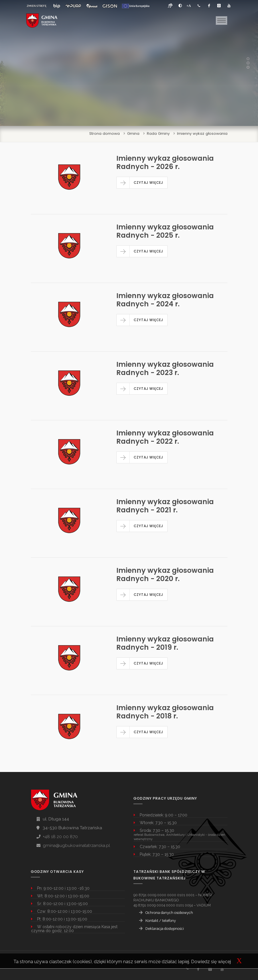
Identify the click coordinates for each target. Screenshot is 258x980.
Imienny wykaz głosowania (202, 134)
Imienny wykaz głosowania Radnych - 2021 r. (165, 506)
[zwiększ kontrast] (180, 6)
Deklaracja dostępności (165, 929)
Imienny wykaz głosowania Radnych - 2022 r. (165, 437)
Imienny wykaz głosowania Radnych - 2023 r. (165, 368)
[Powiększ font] (189, 6)
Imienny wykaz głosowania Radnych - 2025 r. (165, 231)
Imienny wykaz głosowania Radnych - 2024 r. (165, 300)
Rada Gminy (158, 134)
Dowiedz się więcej (211, 962)
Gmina (133, 134)
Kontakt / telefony (161, 921)
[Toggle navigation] (222, 21)
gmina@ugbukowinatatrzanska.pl (76, 845)
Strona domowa (104, 134)
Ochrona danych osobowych (169, 913)
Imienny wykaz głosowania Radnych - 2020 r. (165, 574)
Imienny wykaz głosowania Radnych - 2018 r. (165, 712)
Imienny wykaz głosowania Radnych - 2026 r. (165, 162)
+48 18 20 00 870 (60, 837)
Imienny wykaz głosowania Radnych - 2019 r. (165, 643)
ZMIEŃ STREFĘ (36, 6)
